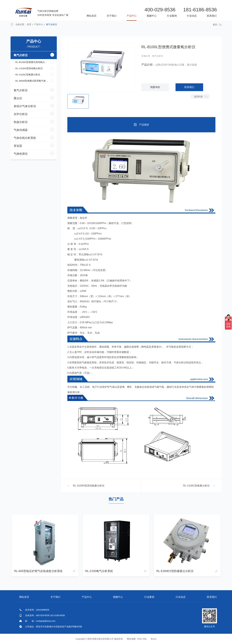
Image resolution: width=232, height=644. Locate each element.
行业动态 (192, 16)
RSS (140, 639)
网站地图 (131, 639)
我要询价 (155, 87)
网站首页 (92, 16)
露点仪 (18, 98)
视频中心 (152, 16)
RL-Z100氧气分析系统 (99, 571)
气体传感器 (21, 130)
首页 (29, 24)
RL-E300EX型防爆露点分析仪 (175, 571)
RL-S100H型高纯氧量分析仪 (89, 486)
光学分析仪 (21, 114)
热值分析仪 (21, 122)
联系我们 (212, 16)
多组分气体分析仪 (25, 106)
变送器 (18, 146)
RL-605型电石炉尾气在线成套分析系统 (38, 571)
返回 (217, 25)
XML (145, 639)
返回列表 (198, 97)
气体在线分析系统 (25, 138)
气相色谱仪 (21, 154)
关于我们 (112, 16)
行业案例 (172, 16)
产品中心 (132, 16)
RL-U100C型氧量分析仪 (196, 486)
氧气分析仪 (52, 24)
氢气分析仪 (21, 90)
